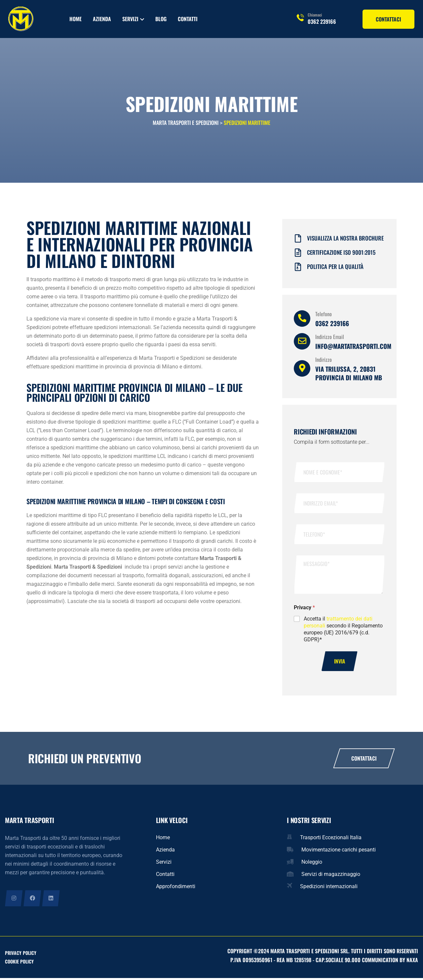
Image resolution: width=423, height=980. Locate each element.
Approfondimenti (176, 888)
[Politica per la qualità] (298, 268)
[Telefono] (302, 320)
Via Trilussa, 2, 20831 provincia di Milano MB (349, 374)
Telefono (324, 315)
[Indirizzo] (302, 370)
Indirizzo (324, 361)
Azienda (102, 19)
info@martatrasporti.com (353, 347)
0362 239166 (322, 21)
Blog (161, 19)
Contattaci (364, 760)
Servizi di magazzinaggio (331, 876)
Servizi (130, 19)
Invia (340, 663)
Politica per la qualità (335, 268)
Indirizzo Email (330, 338)
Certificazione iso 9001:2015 (341, 254)
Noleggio (312, 864)
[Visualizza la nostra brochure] (298, 240)
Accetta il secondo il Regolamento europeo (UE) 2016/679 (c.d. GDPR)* (343, 630)
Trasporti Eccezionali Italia (331, 839)
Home (76, 19)
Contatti (188, 19)
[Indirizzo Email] (302, 343)
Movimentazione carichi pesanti (339, 851)
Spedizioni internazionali (329, 888)
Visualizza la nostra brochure (345, 239)
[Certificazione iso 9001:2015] (298, 254)
